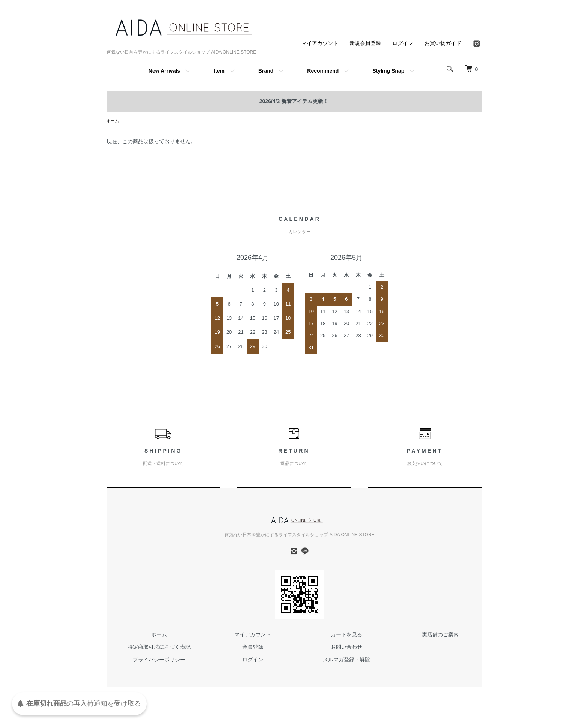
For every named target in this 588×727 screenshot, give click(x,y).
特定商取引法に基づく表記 (159, 648)
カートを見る (346, 635)
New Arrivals (164, 71)
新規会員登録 (365, 43)
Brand (266, 71)
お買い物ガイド (443, 43)
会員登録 (253, 648)
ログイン (403, 43)
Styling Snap (388, 71)
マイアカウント (320, 43)
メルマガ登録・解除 (346, 660)
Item (219, 71)
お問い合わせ (346, 648)
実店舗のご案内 (440, 635)
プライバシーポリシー (159, 660)
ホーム (113, 121)
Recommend (323, 71)
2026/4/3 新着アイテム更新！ (294, 101)
